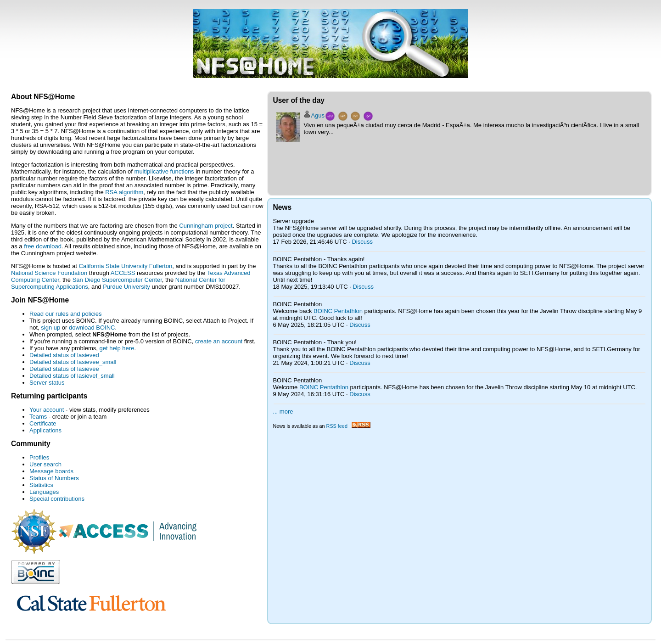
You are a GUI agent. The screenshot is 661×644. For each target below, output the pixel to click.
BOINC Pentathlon (338, 311)
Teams (38, 417)
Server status (47, 383)
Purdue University (126, 287)
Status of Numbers (54, 478)
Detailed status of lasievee (64, 369)
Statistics (41, 485)
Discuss (362, 242)
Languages (44, 492)
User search (45, 464)
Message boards (51, 471)
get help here (117, 348)
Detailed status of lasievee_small (73, 362)
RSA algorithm (124, 192)
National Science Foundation (49, 273)
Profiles (39, 457)
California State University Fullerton (126, 266)
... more (283, 412)
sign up (50, 328)
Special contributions (57, 499)
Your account (47, 410)
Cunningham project (206, 226)
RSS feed (348, 426)
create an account (219, 341)
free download (43, 246)
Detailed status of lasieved (64, 355)
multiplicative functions (164, 171)
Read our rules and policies (66, 314)
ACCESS (123, 273)
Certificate (43, 423)
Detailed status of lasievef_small (72, 376)
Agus (318, 115)
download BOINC (92, 328)
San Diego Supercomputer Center (117, 280)
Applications (45, 430)
